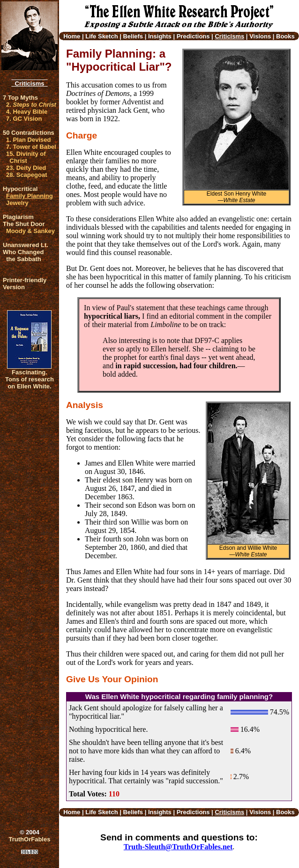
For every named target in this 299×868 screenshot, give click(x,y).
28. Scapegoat (26, 175)
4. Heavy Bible (27, 112)
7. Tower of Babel (31, 147)
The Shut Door (24, 224)
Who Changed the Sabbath (23, 255)
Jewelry (17, 203)
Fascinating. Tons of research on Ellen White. (30, 379)
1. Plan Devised (28, 140)
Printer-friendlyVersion (25, 284)
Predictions (193, 36)
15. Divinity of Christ (26, 157)
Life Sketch (101, 36)
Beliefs (133, 36)
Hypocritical (20, 189)
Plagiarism (18, 217)
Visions (260, 36)
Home (72, 36)
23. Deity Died (26, 168)
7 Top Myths (20, 98)
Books (285, 36)
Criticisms (29, 84)
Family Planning (30, 196)
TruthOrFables (30, 839)
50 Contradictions (29, 133)
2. (31, 105)
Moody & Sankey (30, 231)
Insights (160, 36)
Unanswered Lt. (26, 245)
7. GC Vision (24, 119)
